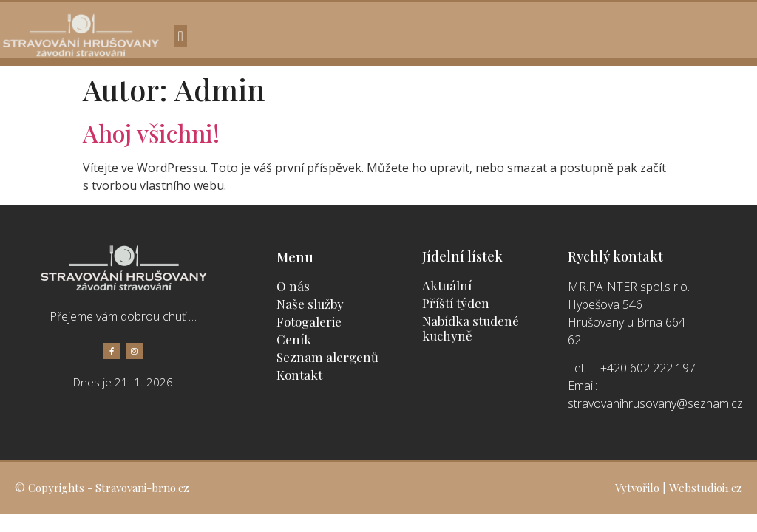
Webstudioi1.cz (706, 488)
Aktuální (447, 285)
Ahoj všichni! (151, 133)
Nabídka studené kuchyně (471, 328)
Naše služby (310, 304)
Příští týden (456, 303)
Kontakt (299, 375)
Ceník (294, 339)
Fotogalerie (309, 321)
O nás (293, 286)
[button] (181, 36)
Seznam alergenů (327, 357)
